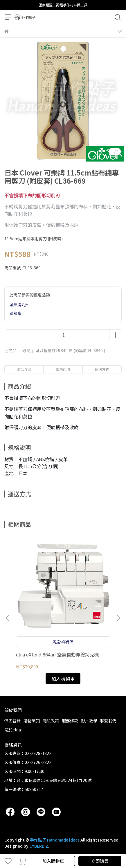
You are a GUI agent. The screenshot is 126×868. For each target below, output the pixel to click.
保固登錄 (12, 721)
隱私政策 (51, 721)
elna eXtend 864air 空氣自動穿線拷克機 (57, 654)
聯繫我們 (108, 721)
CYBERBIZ (39, 846)
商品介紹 (24, 369)
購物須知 (32, 721)
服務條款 (70, 721)
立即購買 (100, 861)
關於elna (13, 730)
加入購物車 (53, 861)
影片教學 (89, 721)
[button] (118, 618)
